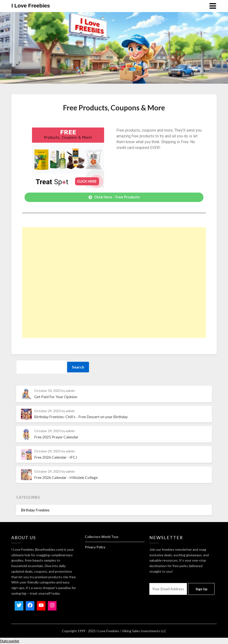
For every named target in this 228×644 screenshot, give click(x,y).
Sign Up (201, 589)
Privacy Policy (95, 547)
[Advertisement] (114, 283)
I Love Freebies (31, 6)
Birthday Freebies (35, 510)
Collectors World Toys (102, 537)
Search (78, 367)
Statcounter (10, 641)
